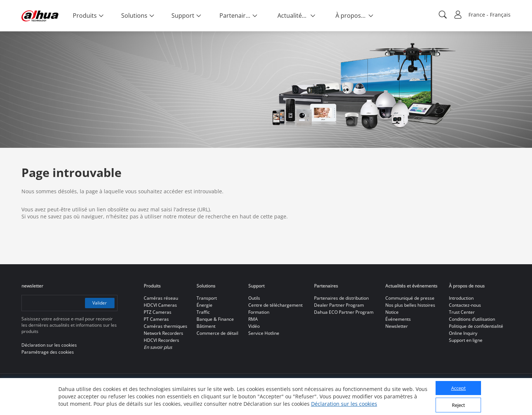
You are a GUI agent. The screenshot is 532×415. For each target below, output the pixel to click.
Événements (398, 319)
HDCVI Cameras (160, 305)
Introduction (461, 298)
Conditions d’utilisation (472, 319)
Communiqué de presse (410, 298)
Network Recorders (163, 333)
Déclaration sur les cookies (344, 404)
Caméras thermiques (166, 326)
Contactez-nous (465, 305)
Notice (392, 312)
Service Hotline (264, 333)
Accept (458, 388)
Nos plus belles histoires (410, 305)
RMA (253, 319)
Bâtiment (206, 326)
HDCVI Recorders (161, 340)
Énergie (204, 305)
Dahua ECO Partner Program (344, 312)
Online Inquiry (463, 333)
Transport (207, 298)
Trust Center (462, 312)
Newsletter (397, 326)
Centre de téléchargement (275, 305)
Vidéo (254, 326)
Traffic (203, 312)
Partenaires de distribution (341, 298)
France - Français (490, 15)
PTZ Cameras (158, 312)
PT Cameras (156, 319)
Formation (259, 312)
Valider (100, 303)
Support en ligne (466, 340)
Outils (254, 298)
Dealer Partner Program (339, 305)
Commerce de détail (217, 333)
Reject (458, 405)
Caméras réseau (161, 298)
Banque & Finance (215, 319)
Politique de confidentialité (476, 326)
